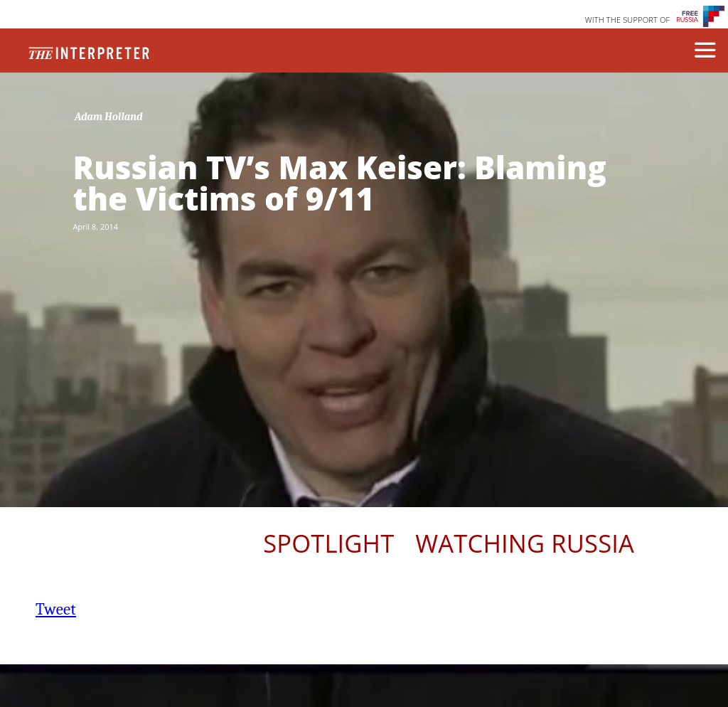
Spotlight (328, 543)
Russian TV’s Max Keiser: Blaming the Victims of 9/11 (339, 183)
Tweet (56, 609)
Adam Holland (109, 117)
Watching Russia (525, 543)
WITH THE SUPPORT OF (628, 20)
